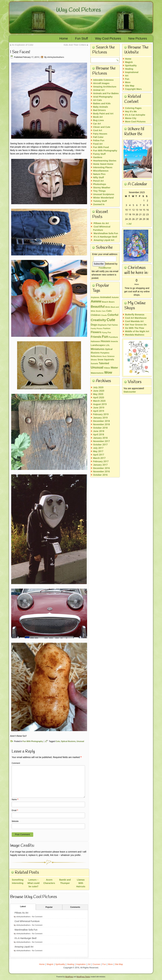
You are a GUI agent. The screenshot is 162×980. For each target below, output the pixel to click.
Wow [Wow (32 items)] (108, 373)
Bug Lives (98, 120)
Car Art (97, 124)
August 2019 (100, 404)
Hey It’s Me (131, 112)
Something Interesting (18, 882)
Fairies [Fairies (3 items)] (115, 325)
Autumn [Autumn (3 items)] (115, 298)
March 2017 (99, 458)
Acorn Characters (49, 882)
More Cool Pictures (135, 122)
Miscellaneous (101, 171)
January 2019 (100, 418)
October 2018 (100, 428)
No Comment (37, 917)
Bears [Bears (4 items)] (112, 302)
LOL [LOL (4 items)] (108, 345)
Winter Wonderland (103, 198)
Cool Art (98, 131)
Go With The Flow (135, 328)
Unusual (80, 742)
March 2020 (99, 401)
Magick (129, 62)
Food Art (98, 144)
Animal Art (99, 90)
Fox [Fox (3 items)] (109, 333)
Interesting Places (103, 168)
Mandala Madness (135, 335)
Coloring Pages (133, 108)
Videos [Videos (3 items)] (107, 368)
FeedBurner (105, 268)
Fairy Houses (100, 134)
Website (15, 821)
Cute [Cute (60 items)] (111, 320)
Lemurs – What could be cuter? (33, 883)
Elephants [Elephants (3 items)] (102, 325)
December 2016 (101, 468)
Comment (16, 763)
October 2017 (100, 445)
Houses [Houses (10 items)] (106, 341)
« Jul (129, 224)
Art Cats (98, 100)
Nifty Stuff (98, 178)
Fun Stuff (81, 39)
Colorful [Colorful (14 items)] (113, 315)
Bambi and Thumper (65, 882)
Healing (129, 69)
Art (127, 76)
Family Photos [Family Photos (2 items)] (97, 329)
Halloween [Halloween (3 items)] (95, 342)
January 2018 (100, 438)
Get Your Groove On (136, 325)
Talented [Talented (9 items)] (104, 363)
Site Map (130, 86)
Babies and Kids (102, 104)
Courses (96, 964)
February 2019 (101, 414)
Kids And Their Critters (75, 45)
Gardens (98, 157)
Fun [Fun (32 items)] (105, 337)
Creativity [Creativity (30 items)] (98, 320)
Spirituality (131, 66)
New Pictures (138, 39)
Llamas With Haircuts (81, 883)
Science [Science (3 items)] (111, 357)
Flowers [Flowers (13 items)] (96, 332)
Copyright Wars (133, 89)
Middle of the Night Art (137, 332)
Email (15, 811)
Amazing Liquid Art (24, 947)
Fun (127, 79)
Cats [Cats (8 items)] (109, 311)
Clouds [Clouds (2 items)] (104, 315)
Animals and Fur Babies (106, 94)
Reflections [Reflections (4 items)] (96, 357)
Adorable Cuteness (103, 80)
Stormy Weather (102, 188)
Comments (75, 907)
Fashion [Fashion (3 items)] (107, 329)
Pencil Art (98, 181)
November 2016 (101, 472)
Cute (58, 742)
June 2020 (99, 391)
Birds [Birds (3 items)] (108, 307)
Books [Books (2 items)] (99, 311)
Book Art (98, 117)
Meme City (131, 118)
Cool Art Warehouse (136, 318)
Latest (23, 907)
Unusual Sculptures (104, 194)
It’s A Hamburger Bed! (26, 938)
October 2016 (100, 475)
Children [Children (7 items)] (96, 315)
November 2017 (101, 441)
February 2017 (101, 462)
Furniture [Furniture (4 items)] (113, 337)
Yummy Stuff (100, 201)
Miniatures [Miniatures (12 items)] (98, 349)
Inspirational (132, 72)
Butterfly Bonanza (135, 315)
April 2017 (99, 455)
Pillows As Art (21, 913)
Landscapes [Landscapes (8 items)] (98, 345)
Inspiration (81, 964)
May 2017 (98, 451)
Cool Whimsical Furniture (27, 921)
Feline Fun (99, 141)
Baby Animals (101, 107)
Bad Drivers (99, 110)
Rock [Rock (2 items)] (104, 357)
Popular (49, 907)
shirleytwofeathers (56, 57)
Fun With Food (101, 147)
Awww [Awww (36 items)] (96, 302)
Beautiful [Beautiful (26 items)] (98, 307)
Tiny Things (99, 191)
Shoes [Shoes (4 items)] (94, 360)
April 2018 (99, 435)
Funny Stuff (99, 154)
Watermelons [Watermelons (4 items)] (97, 373)
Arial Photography (103, 97)
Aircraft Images (101, 83)
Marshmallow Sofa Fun (26, 930)
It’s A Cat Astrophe (135, 115)
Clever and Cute (102, 127)
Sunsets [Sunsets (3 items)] (94, 364)
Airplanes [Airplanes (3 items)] (95, 298)
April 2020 (99, 398)
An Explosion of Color (23, 45)
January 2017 (100, 465)
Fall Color (98, 137)
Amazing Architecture (105, 87)
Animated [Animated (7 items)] (105, 297)
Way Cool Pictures (79, 10)
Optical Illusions (68, 742)
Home (64, 39)
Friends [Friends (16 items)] (96, 337)
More (128, 82)
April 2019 (99, 411)
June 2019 (99, 408)
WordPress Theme (83, 977)
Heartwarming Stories (105, 161)
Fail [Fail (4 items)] (109, 325)
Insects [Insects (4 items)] (114, 342)
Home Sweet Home (103, 164)
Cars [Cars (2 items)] (104, 311)
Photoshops (100, 184)
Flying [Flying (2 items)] (104, 333)
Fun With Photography (33, 742)
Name (15, 800)
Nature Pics (99, 174)
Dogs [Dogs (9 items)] (94, 325)
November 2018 (101, 425)
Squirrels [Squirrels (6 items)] (109, 360)
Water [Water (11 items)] (114, 368)
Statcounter (130, 392)
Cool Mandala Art (134, 321)
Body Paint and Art (103, 114)
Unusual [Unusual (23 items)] (97, 368)
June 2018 (99, 431)
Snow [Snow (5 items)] (101, 360)
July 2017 (98, 448)
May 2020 (98, 394)
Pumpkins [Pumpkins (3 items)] (105, 353)
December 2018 (101, 421)
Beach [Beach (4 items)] (105, 302)
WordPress (69, 977)
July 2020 (98, 388)
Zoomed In (99, 205)
